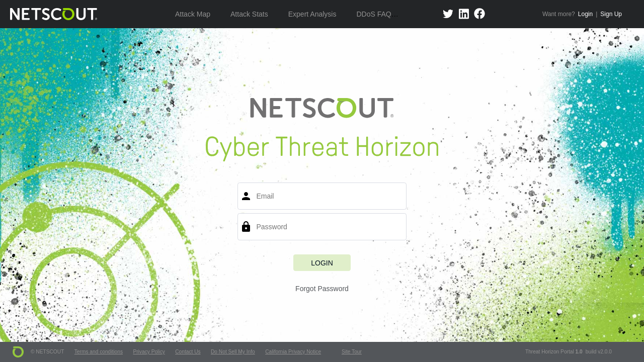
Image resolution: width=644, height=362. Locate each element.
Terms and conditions (99, 352)
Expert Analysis (312, 14)
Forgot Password (322, 289)
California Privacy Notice (293, 352)
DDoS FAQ (374, 14)
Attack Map (193, 14)
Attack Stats (249, 14)
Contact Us (188, 352)
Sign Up (611, 14)
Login (585, 14)
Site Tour (352, 352)
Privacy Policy (149, 352)
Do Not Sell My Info (233, 352)
